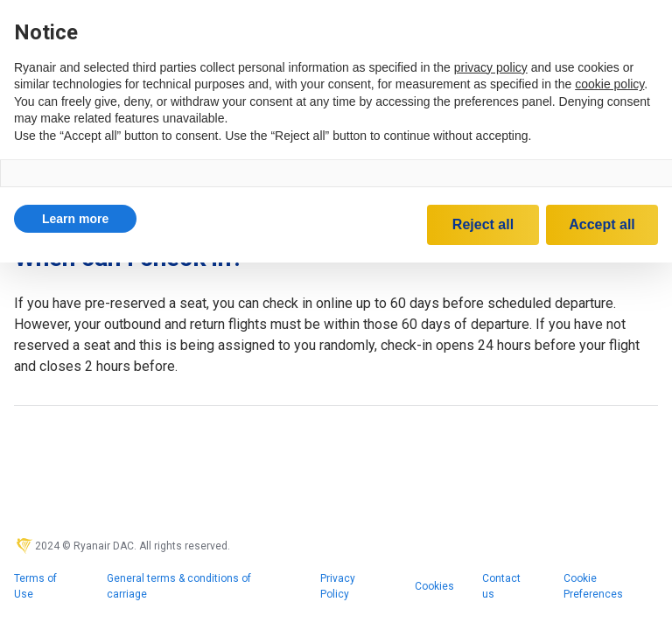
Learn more (75, 219)
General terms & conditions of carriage (179, 586)
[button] (75, 219)
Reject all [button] (483, 224)
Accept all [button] (602, 224)
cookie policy (609, 84)
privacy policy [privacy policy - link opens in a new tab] (491, 67)
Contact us (501, 586)
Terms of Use (35, 586)
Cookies (434, 586)
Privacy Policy (338, 586)
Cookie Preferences (593, 586)
